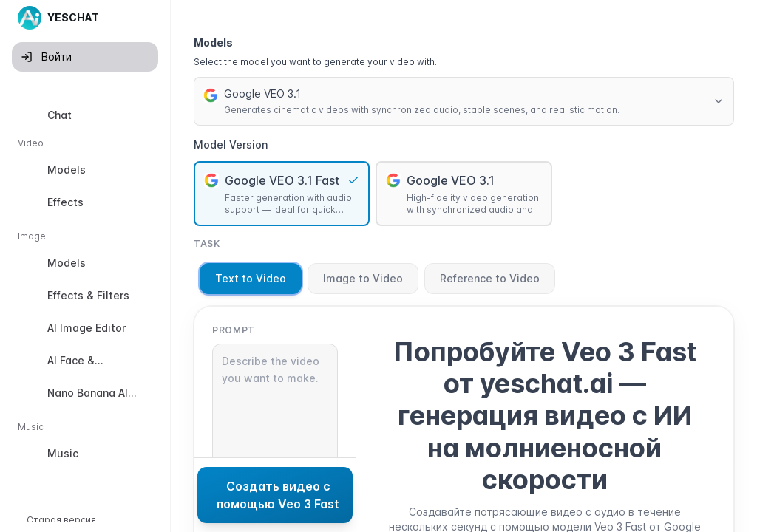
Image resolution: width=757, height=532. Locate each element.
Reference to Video (490, 278)
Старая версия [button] (61, 520)
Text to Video (251, 278)
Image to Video (363, 278)
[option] (85, 115)
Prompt (234, 330)
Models (213, 42)
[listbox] (85, 287)
